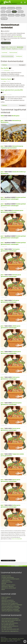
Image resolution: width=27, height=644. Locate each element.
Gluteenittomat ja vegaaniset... (9, 602)
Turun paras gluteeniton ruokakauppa (10, 250)
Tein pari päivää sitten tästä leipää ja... (10, 619)
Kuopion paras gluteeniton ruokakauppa (11, 352)
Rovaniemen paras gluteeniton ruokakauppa (12, 211)
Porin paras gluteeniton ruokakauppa (10, 301)
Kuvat (17, 15)
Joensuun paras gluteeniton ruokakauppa (11, 404)
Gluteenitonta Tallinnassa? (8, 586)
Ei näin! (21, 49)
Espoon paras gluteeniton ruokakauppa (11, 480)
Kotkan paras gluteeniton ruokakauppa (11, 506)
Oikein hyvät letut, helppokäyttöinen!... (10, 631)
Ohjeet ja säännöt (4, 640)
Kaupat (3, 49)
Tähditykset (19, 56)
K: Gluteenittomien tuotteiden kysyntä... (11, 579)
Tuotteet (11, 15)
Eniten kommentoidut (7, 56)
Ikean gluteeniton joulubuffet (12, 90)
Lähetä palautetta (17, 640)
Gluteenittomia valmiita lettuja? (9, 588)
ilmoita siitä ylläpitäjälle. (17, 539)
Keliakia (19, 8)
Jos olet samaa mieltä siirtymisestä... (10, 623)
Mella (2, 116)
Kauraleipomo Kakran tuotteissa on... (10, 626)
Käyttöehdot (15, 639)
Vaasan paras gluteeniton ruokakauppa (11, 429)
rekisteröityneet (18, 36)
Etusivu (4, 8)
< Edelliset (4, 65)
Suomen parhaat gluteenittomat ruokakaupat (13, 198)
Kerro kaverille (21, 639)
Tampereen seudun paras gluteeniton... (12, 455)
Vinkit (14, 12)
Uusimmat (4, 53)
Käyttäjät (4, 19)
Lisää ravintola (6, 43)
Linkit (23, 15)
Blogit (3, 12)
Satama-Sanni (6, 79)
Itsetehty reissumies (6, 576)
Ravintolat (20, 47)
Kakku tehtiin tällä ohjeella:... (8, 622)
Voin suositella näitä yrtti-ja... (8, 625)
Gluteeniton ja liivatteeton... (8, 600)
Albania (3, 589)
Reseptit (20, 12)
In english (11, 640)
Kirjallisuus (15, 49)
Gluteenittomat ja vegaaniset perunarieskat (12, 147)
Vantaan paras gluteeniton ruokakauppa (11, 276)
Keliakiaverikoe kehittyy (7, 582)
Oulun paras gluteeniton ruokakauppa (10, 378)
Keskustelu (11, 8)
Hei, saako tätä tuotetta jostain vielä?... (10, 629)
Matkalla (4, 15)
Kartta (9, 12)
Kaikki (7, 47)
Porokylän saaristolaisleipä (8, 577)
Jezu (5, 95)
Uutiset (10, 639)
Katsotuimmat (13, 53)
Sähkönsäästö (4, 641)
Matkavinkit (13, 47)
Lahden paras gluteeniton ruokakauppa (11, 327)
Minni (5, 81)
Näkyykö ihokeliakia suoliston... (9, 585)
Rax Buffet (5, 68)
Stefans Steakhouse (6, 597)
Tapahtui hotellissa (6, 580)
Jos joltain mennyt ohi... (7, 628)
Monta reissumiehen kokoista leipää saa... (11, 620)
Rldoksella (4, 583)
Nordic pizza (16, 116)
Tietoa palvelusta (4, 639)
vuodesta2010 (7, 71)
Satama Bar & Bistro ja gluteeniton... (10, 603)
